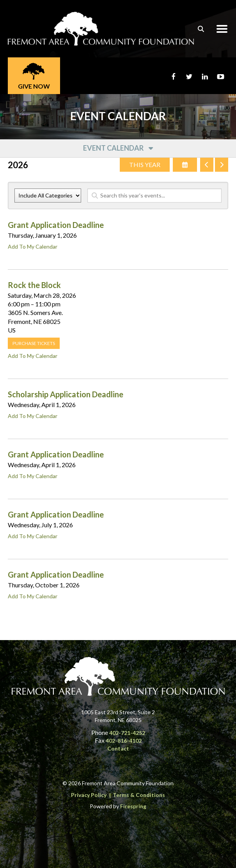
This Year (145, 165)
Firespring (133, 806)
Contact (118, 748)
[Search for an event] (154, 196)
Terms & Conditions (139, 795)
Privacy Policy (89, 795)
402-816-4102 (124, 741)
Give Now (34, 86)
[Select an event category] (48, 196)
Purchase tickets (34, 343)
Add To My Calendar (33, 246)
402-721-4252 (127, 733)
